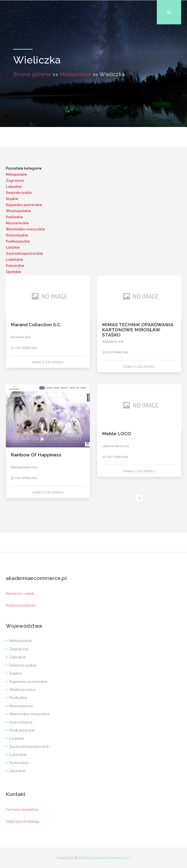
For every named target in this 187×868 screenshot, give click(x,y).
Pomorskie (15, 266)
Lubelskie (14, 260)
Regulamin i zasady (20, 593)
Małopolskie (76, 74)
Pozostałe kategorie (24, 168)
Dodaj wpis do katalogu (23, 821)
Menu (169, 0)
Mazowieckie (17, 223)
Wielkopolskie (18, 211)
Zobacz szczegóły (48, 362)
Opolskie (14, 272)
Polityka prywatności (21, 605)
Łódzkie (13, 247)
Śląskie (12, 199)
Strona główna (32, 74)
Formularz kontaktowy (22, 809)
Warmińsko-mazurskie (25, 229)
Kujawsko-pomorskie (24, 205)
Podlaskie (14, 217)
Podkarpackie (18, 241)
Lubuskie (14, 187)
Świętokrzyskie (19, 193)
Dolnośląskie (17, 235)
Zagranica (15, 181)
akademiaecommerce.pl (109, 858)
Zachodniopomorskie (24, 253)
